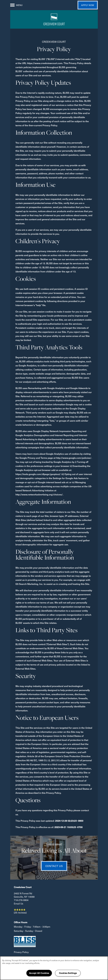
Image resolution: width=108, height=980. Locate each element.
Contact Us (54, 866)
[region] (54, 968)
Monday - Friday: (23, 927)
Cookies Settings (68, 973)
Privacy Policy (21, 952)
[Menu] (16, 5)
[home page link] (54, 19)
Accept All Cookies (39, 973)
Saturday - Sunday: (24, 931)
